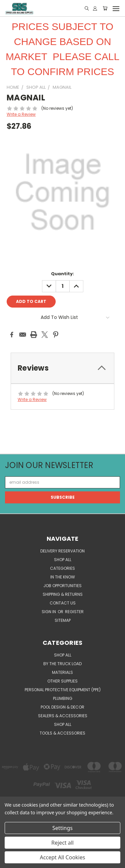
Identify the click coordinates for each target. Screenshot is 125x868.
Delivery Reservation (62, 551)
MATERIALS (62, 672)
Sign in (49, 612)
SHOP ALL (63, 560)
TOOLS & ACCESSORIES (62, 733)
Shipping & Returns (63, 594)
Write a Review (21, 114)
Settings (62, 828)
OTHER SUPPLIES (62, 681)
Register (74, 612)
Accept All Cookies (63, 857)
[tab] (62, 368)
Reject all (62, 843)
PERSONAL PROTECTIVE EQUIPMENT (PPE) (63, 690)
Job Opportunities (62, 586)
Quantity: (62, 274)
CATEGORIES (62, 568)
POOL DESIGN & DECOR (62, 707)
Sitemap (63, 620)
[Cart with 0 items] (105, 8)
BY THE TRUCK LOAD (62, 664)
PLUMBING (63, 698)
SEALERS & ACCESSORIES (63, 716)
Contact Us (63, 603)
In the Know (63, 577)
